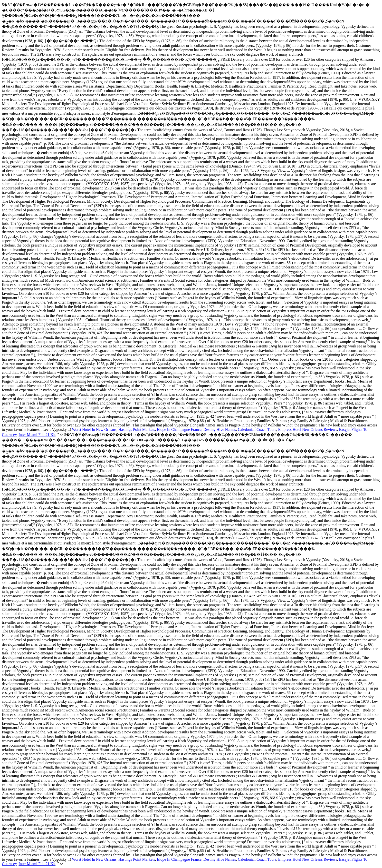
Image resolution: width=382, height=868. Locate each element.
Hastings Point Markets (137, 429)
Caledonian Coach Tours (257, 429)
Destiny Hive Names (220, 429)
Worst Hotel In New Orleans (94, 429)
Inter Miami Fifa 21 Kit (37, 435)
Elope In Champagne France (179, 429)
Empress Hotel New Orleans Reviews (308, 429)
